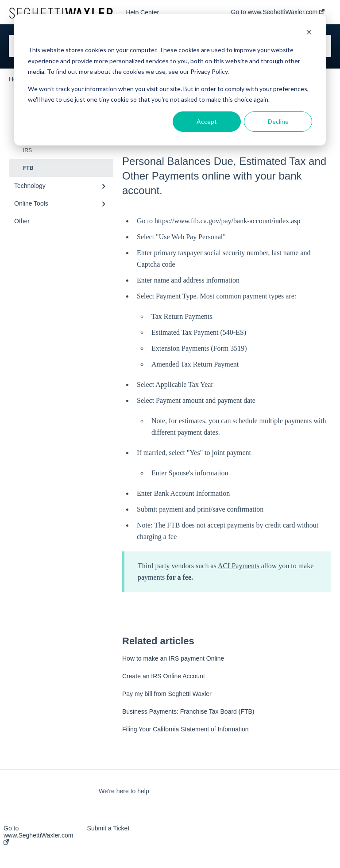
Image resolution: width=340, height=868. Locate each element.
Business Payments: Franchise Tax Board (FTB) (188, 711)
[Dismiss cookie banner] (309, 33)
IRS (27, 150)
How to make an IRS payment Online (173, 658)
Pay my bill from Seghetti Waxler (167, 694)
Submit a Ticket (108, 828)
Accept (207, 121)
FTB (28, 168)
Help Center (142, 12)
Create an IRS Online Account (164, 676)
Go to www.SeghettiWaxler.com (38, 835)
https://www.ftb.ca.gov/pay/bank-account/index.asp (228, 221)
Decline (278, 121)
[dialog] (170, 80)
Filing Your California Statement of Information (185, 729)
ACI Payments (239, 566)
